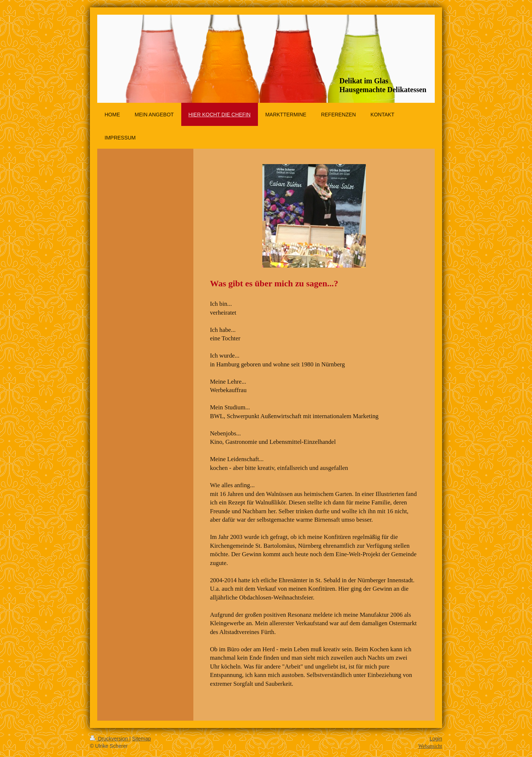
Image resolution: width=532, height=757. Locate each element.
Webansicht (430, 746)
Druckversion (110, 739)
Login (436, 739)
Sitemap (141, 739)
